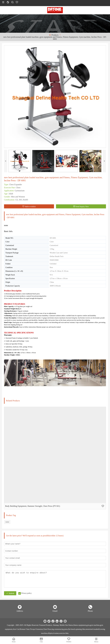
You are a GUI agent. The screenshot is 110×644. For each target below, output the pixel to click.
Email (55, 611)
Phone (90, 611)
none (7, 522)
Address (20, 611)
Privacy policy (26, 593)
